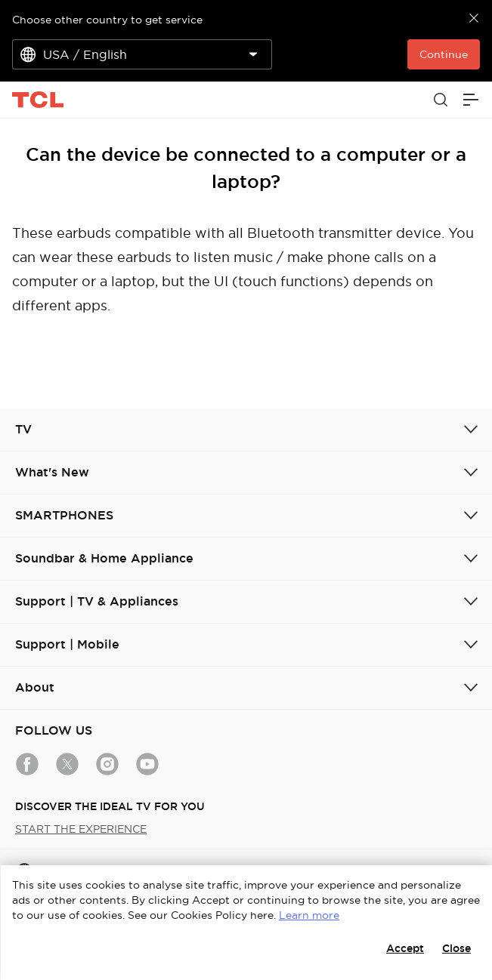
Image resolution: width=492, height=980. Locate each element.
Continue (444, 54)
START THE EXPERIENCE (81, 829)
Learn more (309, 915)
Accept (405, 948)
